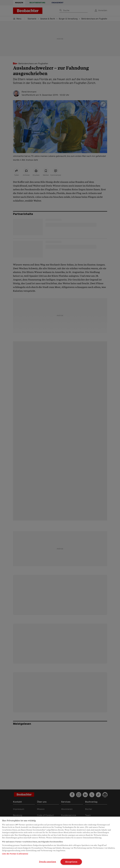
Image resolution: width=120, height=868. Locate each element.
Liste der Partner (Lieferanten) (15, 854)
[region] (60, 842)
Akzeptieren (71, 862)
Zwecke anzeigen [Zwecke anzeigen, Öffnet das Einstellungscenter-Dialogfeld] (48, 862)
